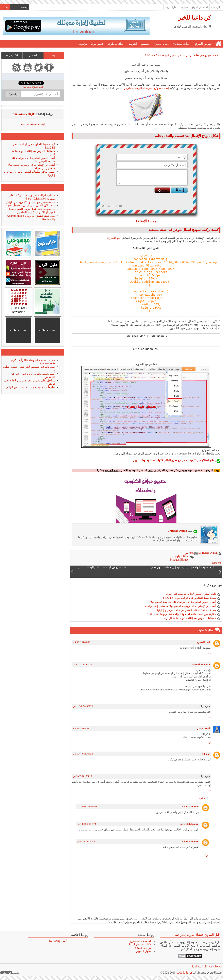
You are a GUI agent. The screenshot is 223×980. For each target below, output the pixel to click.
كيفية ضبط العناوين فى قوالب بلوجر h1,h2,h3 (189, 598)
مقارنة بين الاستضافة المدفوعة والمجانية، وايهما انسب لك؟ (182, 614)
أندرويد (133, 44)
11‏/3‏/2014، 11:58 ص (83, 706)
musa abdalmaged (189, 824)
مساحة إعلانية (47, 330)
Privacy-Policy (213, 967)
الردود (203, 798)
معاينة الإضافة (146, 221)
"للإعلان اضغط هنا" (24, 114)
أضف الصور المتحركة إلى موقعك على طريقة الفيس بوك (183, 602)
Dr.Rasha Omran (177, 531)
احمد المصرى (203, 642)
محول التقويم (144, 951)
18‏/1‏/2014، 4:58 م (81, 642)
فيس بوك (97, 44)
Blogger (174, 560)
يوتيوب (82, 44)
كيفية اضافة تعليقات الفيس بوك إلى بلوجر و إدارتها (186, 610)
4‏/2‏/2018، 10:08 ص (86, 824)
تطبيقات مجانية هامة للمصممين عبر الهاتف (30, 387)
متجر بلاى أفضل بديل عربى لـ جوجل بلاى (31, 205)
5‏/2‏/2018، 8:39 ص (85, 841)
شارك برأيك (171, 7)
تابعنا (54, 55)
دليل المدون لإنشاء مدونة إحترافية (198, 935)
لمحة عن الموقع (200, 7)
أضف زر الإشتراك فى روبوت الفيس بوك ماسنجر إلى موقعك (181, 606)
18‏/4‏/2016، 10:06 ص (87, 807)
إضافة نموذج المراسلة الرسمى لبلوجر (146, 88)
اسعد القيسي (203, 728)
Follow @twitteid (33, 87)
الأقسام (33, 55)
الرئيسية (215, 7)
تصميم (145, 44)
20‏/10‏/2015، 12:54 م (82, 754)
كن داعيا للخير (194, 18)
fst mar (206, 754)
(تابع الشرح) (114, 238)
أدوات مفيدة (183, 44)
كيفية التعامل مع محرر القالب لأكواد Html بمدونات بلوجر (164, 460)
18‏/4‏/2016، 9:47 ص (82, 776)
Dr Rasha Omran (201, 665)
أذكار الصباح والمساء (139, 944)
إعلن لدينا (197, 967)
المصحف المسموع (141, 941)
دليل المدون (161, 44)
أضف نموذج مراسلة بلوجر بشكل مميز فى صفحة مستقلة (182, 55)
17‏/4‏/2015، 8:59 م (81, 728)
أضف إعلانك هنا (58, 941)
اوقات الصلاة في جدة (33, 124)
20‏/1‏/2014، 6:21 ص (82, 665)
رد (209, 653)
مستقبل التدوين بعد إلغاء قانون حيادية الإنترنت (189, 618)
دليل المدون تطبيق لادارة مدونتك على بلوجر (190, 594)
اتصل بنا (184, 7)
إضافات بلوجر (116, 44)
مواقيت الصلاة (143, 948)
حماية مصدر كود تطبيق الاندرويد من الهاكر (30, 202)
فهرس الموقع (203, 44)
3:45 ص (189, 553)
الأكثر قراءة (12, 55)
